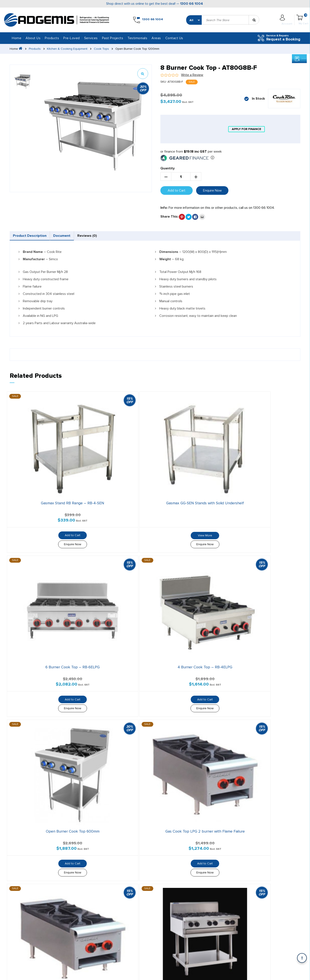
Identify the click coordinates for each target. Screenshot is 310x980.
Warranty (242, 974)
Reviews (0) (129, 237)
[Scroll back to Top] (302, 958)
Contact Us (174, 38)
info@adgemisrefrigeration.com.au (48, 798)
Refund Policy (291, 974)
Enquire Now (212, 190)
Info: (164, 208)
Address (216, 877)
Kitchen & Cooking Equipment (69, 49)
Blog (109, 850)
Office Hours (268, 877)
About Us (33, 38)
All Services (68, 836)
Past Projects (113, 38)
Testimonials (137, 38)
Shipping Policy (264, 974)
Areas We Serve (25, 857)
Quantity (167, 168)
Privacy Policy (220, 974)
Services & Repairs (73, 843)
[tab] (39, 237)
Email (262, 911)
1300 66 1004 (192, 4)
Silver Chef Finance (164, 836)
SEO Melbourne (110, 974)
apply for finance (246, 129)
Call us (216, 911)
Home (17, 38)
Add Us (216, 929)
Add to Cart (177, 190)
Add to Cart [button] (42, 495)
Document (88, 237)
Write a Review (192, 75)
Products (36, 49)
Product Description (39, 237)
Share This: (169, 217)
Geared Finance (162, 843)
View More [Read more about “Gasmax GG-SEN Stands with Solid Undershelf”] (117, 495)
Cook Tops (104, 49)
